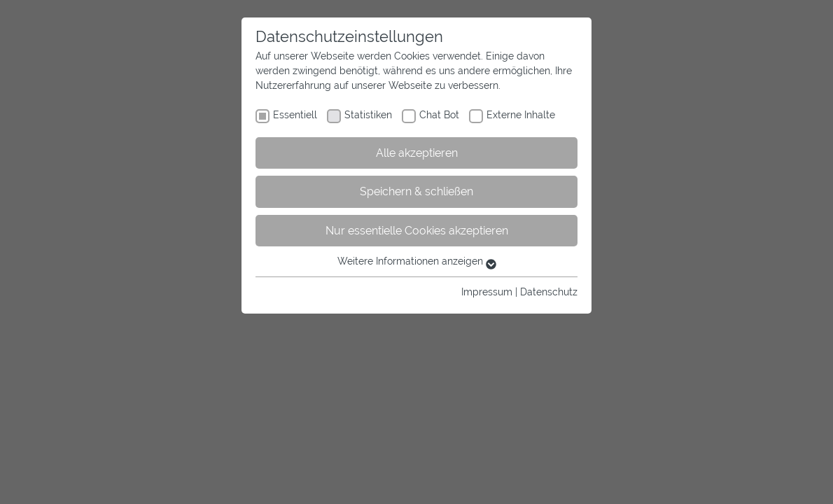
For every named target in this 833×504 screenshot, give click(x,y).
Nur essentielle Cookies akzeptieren (417, 231)
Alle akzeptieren (417, 153)
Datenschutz (549, 292)
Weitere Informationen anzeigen (417, 261)
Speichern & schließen (416, 191)
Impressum (487, 292)
